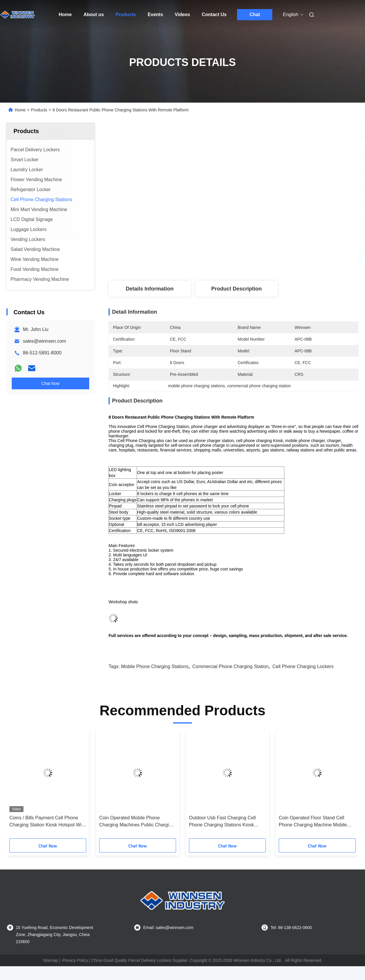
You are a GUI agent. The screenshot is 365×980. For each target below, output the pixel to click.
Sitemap (50, 960)
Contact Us (214, 15)
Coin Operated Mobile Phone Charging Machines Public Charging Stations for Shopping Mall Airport (137, 822)
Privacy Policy (75, 960)
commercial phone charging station (231, 666)
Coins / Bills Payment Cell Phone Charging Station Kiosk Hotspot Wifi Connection (47, 822)
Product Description (236, 289)
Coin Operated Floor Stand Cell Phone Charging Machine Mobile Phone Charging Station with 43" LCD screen (313, 822)
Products (126, 15)
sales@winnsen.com (44, 341)
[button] (18, 787)
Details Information (149, 289)
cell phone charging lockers (303, 666)
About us (93, 15)
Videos (182, 15)
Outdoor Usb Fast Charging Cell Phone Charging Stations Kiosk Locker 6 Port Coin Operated (222, 822)
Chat (255, 15)
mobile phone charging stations (155, 666)
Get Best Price (265, 259)
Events (155, 15)
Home (65, 15)
